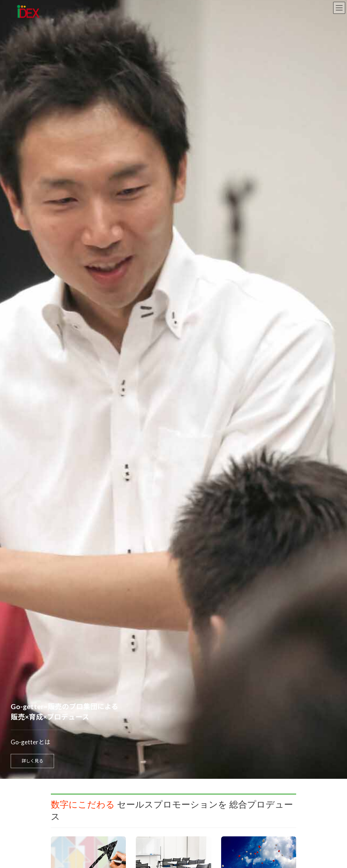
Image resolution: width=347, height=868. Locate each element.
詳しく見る (32, 761)
